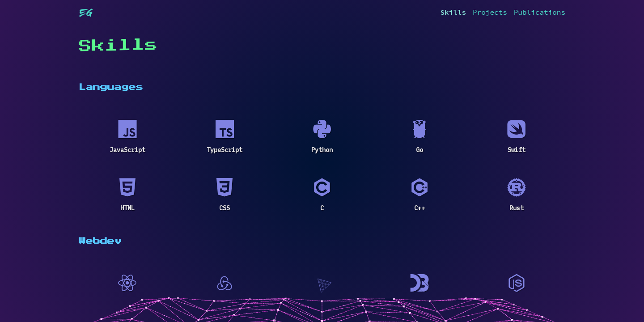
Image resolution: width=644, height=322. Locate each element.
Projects (490, 12)
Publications (540, 12)
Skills (453, 12)
